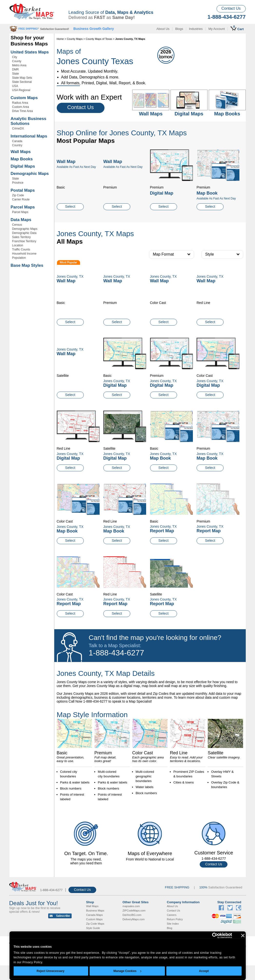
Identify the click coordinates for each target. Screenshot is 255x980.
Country (17, 145)
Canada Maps (95, 915)
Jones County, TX (117, 381)
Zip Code (18, 195)
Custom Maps (24, 98)
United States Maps (30, 52)
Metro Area (19, 65)
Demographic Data (24, 233)
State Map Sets (22, 78)
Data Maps (21, 220)
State (16, 74)
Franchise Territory (24, 241)
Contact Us (231, 8)
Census (17, 225)
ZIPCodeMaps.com (134, 911)
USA (15, 86)
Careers (172, 915)
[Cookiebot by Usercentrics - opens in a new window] (211, 936)
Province (18, 183)
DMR (15, 69)
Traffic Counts (21, 249)
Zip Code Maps (95, 924)
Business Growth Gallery (94, 29)
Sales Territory (21, 237)
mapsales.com (131, 906)
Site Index (173, 924)
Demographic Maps (30, 174)
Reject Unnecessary (50, 971)
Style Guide (93, 928)
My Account (217, 29)
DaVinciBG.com (132, 915)
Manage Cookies (127, 971)
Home (60, 39)
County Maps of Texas (99, 39)
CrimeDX (18, 129)
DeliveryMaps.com (133, 919)
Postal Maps (23, 190)
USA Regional (21, 90)
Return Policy (175, 919)
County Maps (75, 39)
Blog (170, 928)
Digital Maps (23, 166)
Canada (17, 141)
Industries (196, 29)
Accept (204, 971)
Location (18, 245)
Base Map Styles (27, 265)
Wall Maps (21, 152)
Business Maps (95, 911)
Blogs (179, 29)
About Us (163, 29)
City (15, 57)
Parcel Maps (23, 207)
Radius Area (20, 103)
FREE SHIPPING (177, 887)
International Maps (29, 136)
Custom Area (21, 107)
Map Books (22, 159)
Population (19, 258)
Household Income (24, 254)
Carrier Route (21, 199)
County (17, 61)
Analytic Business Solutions (28, 121)
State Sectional (22, 82)
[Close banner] (243, 936)
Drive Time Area (23, 111)
